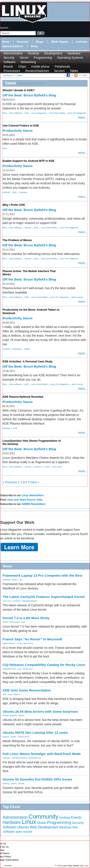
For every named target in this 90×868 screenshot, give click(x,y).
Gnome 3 (38, 467)
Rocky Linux (28, 669)
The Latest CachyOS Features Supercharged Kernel (44, 597)
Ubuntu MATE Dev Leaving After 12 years (35, 733)
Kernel (5, 622)
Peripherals (62, 67)
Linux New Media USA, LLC (76, 866)
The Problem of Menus (17, 240)
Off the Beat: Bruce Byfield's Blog (29, 95)
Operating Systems (70, 58)
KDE (26, 113)
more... (83, 117)
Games (6, 715)
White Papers (60, 42)
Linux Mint (57, 467)
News (6, 42)
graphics (13, 715)
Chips (22, 67)
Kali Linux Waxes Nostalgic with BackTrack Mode (42, 754)
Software (9, 62)
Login (84, 75)
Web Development (44, 827)
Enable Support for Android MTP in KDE (29, 161)
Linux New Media (57, 113)
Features (23, 42)
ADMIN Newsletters (33, 504)
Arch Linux (7, 601)
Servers (59, 71)
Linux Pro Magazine (77, 113)
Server (24, 58)
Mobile (42, 823)
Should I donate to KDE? (19, 90)
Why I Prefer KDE (14, 205)
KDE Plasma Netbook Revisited (23, 397)
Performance (15, 622)
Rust (23, 622)
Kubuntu (23, 192)
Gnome (28, 228)
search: (4, 28)
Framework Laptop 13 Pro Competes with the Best (43, 575)
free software (16, 113)
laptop (14, 580)
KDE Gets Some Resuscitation (27, 690)
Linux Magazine (39, 113)
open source (77, 297)
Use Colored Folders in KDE (21, 126)
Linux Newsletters (33, 495)
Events (76, 817)
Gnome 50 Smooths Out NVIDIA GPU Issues (37, 779)
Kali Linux (7, 758)
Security (9, 58)
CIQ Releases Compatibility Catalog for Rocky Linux (44, 665)
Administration (13, 53)
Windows (65, 827)
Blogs (40, 42)
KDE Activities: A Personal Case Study (28, 362)
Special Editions (13, 46)
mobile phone (40, 67)
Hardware (74, 53)
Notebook (17, 349)
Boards (8, 67)
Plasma (17, 694)
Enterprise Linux (9, 669)
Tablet (74, 71)
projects (6, 737)
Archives (82, 42)
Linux (21, 580)
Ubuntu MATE (23, 737)
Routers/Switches (37, 71)
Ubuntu (21, 715)
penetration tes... (36, 758)
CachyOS (17, 601)
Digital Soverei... (9, 643)
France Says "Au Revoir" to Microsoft (32, 639)
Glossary (8, 866)
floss (5, 113)
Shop (34, 46)
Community (43, 817)
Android (6, 192)
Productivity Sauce (18, 131)
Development (53, 53)
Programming (43, 58)
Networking (28, 62)
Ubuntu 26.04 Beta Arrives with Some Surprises (40, 711)
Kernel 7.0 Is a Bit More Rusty (26, 618)
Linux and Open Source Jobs (25, 500)
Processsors (12, 71)
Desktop (34, 53)
